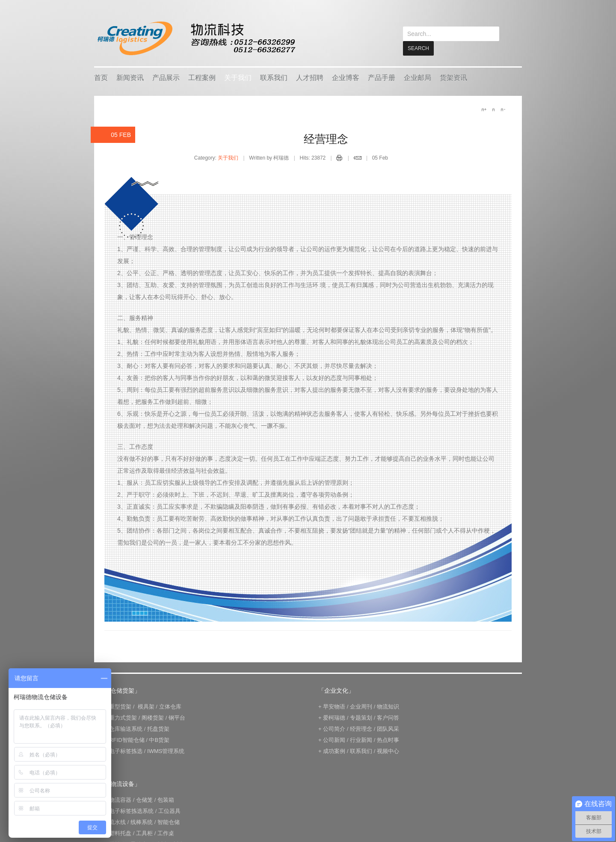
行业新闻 (361, 740)
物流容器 (120, 799)
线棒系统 (142, 822)
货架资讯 (453, 77)
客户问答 (388, 717)
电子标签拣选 (126, 751)
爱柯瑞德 (334, 717)
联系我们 (274, 77)
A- (503, 109)
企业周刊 (361, 706)
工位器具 (169, 811)
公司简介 (334, 728)
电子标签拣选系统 (131, 811)
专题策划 (361, 717)
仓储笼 (144, 799)
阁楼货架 (153, 717)
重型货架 (120, 706)
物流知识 (388, 706)
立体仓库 (170, 706)
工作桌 (166, 833)
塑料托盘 (120, 833)
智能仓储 (169, 822)
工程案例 (202, 77)
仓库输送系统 (126, 728)
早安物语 (334, 706)
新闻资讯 (130, 77)
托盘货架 (158, 728)
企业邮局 (418, 77)
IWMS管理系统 (166, 751)
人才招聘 (310, 77)
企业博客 (346, 77)
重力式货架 (123, 717)
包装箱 (166, 799)
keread (196, 38)
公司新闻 (334, 740)
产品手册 (382, 77)
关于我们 (238, 77)
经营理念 (326, 139)
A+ (484, 109)
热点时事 (388, 740)
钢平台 (177, 717)
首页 (101, 77)
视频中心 (388, 751)
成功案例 (334, 751)
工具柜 (144, 833)
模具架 (146, 706)
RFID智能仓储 (127, 740)
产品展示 (166, 77)
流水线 (117, 822)
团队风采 (388, 728)
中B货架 (159, 740)
